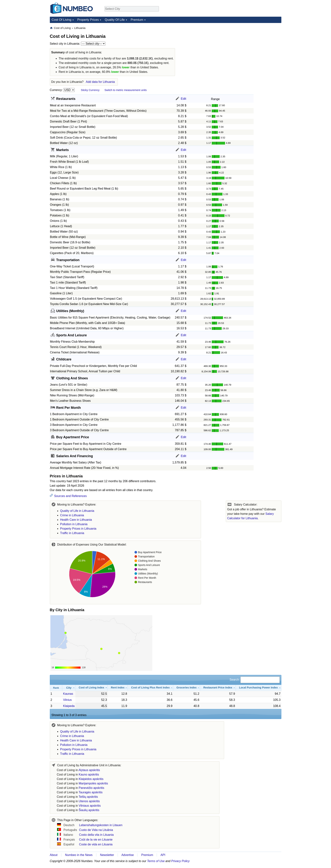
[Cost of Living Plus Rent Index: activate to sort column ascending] (150, 688)
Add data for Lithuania (100, 82)
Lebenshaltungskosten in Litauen (101, 825)
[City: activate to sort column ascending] (69, 688)
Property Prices (88, 20)
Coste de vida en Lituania (96, 844)
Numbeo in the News (79, 855)
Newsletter (107, 855)
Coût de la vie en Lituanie (96, 840)
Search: (255, 680)
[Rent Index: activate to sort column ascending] (118, 688)
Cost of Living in (78, 770)
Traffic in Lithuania (72, 533)
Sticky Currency (90, 90)
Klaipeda (69, 706)
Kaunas (68, 694)
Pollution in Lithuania (74, 524)
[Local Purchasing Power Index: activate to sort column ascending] (259, 688)
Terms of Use (156, 861)
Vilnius (67, 700)
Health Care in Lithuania (76, 520)
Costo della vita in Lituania (96, 835)
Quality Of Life (115, 20)
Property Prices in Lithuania (78, 529)
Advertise (128, 855)
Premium (137, 20)
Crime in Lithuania (72, 515)
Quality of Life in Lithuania (77, 511)
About (54, 855)
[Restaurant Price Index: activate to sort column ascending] (218, 688)
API (163, 855)
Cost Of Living (62, 20)
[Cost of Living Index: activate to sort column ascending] (92, 688)
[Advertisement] (254, 49)
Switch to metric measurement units (126, 90)
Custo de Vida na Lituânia (96, 830)
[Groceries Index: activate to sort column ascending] (187, 688)
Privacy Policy (180, 861)
